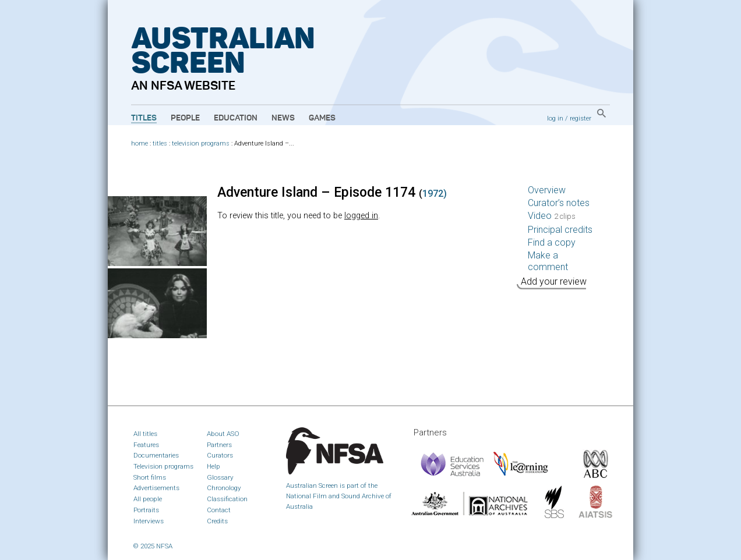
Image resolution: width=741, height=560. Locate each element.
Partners (219, 445)
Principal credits (560, 230)
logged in (361, 216)
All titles (145, 434)
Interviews (149, 521)
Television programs (163, 466)
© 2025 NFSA (153, 546)
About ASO (223, 434)
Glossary (220, 477)
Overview (547, 190)
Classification (227, 499)
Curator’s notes (559, 203)
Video (552, 216)
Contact (219, 510)
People (185, 118)
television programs (201, 143)
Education (236, 118)
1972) (435, 194)
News (283, 118)
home (140, 143)
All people (148, 499)
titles (160, 143)
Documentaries (156, 455)
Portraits (146, 510)
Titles (144, 118)
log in (555, 118)
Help (214, 466)
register (581, 118)
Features (146, 445)
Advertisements (156, 488)
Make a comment (548, 261)
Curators (220, 455)
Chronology (224, 488)
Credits (217, 521)
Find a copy (552, 242)
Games (322, 118)
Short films (150, 477)
